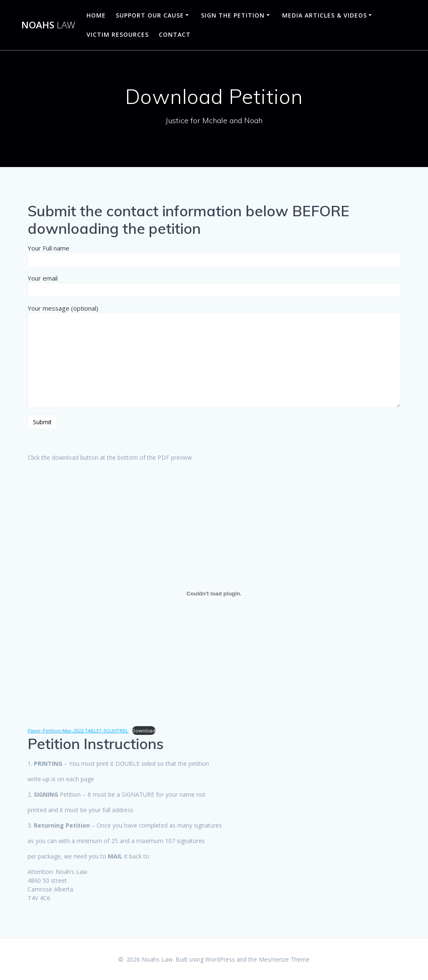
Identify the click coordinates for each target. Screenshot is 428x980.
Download (144, 731)
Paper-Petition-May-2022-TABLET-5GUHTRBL (78, 731)
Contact (175, 34)
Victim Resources (118, 34)
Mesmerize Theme (284, 959)
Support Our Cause (150, 15)
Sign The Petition (233, 15)
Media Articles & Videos (325, 15)
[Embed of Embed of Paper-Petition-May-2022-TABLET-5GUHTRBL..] (214, 594)
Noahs (48, 25)
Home (96, 15)
